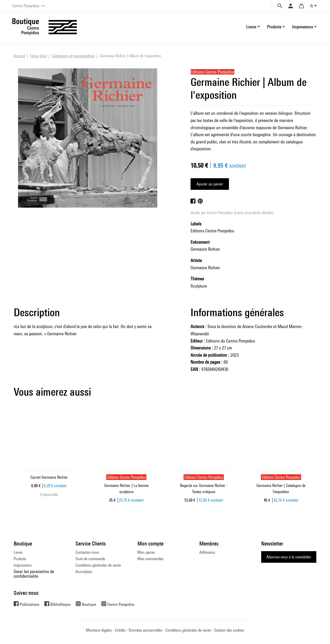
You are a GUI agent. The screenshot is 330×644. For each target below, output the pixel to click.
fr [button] (312, 6)
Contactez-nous (87, 552)
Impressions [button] (303, 27)
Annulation (84, 572)
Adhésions (207, 552)
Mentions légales (99, 630)
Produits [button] (274, 27)
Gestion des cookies (229, 630)
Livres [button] (251, 27)
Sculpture (199, 286)
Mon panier (146, 552)
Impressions (23, 565)
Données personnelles (145, 630)
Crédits (120, 630)
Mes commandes (150, 559)
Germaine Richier (205, 249)
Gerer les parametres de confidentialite (34, 574)
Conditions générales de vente (98, 565)
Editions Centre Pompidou (212, 231)
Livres (18, 552)
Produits (20, 559)
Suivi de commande (90, 559)
